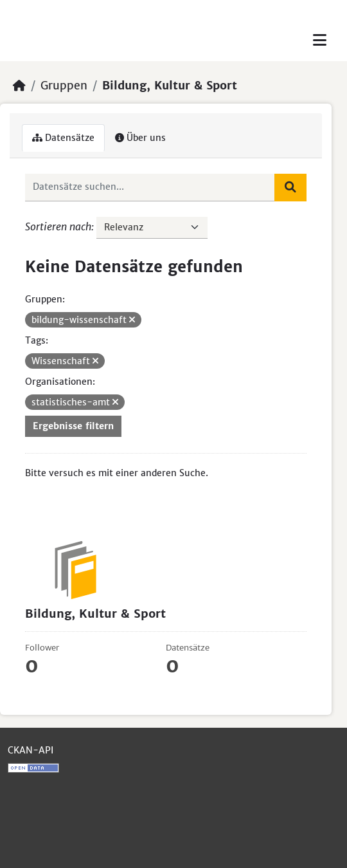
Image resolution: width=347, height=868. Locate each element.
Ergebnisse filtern (73, 426)
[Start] (19, 86)
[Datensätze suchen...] (150, 187)
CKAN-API (31, 750)
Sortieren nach (58, 226)
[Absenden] (290, 187)
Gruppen (64, 86)
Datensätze (63, 138)
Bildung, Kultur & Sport (170, 86)
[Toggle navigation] (320, 40)
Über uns (140, 138)
